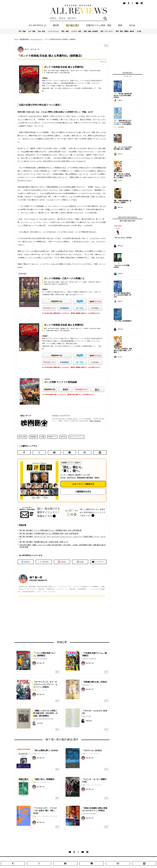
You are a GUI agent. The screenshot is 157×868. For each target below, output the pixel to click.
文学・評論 (22, 31)
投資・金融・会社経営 (91, 31)
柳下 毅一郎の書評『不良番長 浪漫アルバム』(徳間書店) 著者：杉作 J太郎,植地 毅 (49, 533)
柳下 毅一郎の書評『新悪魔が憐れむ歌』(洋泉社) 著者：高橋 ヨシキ (44, 542)
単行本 (63, 437)
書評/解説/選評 (73, 25)
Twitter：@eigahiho (95, 421)
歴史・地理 (65, 31)
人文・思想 (32, 31)
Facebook (26, 562)
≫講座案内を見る (83, 492)
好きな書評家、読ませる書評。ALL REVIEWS (78, 9)
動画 (120, 25)
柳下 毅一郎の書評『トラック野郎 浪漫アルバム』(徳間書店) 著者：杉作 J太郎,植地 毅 (50, 530)
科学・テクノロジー (107, 31)
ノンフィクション (53, 31)
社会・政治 (41, 31)
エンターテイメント (36, 39)
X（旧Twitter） (44, 562)
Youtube (62, 562)
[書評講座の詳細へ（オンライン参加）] (39, 480)
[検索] (78, 18)
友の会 (132, 25)
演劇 (43, 437)
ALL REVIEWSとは (37, 25)
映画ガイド (53, 437)
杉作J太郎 (23, 437)
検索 (105, 19)
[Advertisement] (43, 620)
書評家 (56, 25)
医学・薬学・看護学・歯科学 (125, 31)
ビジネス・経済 (76, 31)
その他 (139, 31)
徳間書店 (34, 437)
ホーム (16, 39)
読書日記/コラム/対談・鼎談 (99, 25)
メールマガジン (98, 562)
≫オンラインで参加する (83, 484)
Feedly (80, 562)
